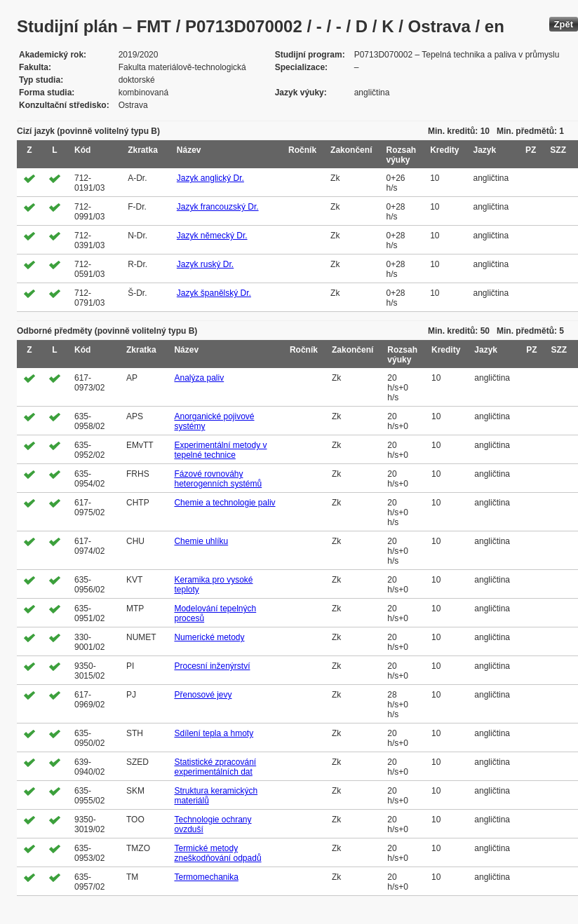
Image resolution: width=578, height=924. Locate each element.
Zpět (564, 24)
